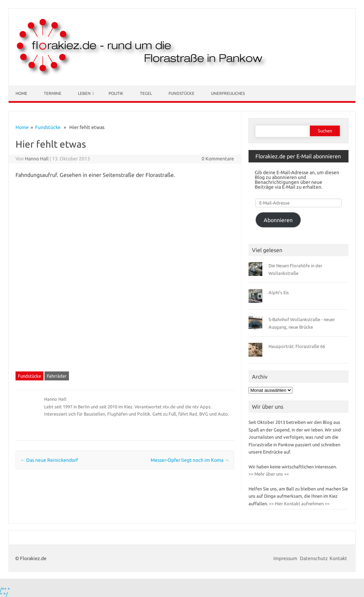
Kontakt (338, 558)
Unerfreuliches (228, 93)
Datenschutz (314, 558)
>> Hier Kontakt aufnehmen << (299, 504)
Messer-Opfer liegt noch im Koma (190, 460)
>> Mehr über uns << (269, 474)
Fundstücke (181, 93)
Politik (116, 93)
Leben (84, 93)
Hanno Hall (37, 159)
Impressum (286, 558)
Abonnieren (278, 220)
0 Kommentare (218, 159)
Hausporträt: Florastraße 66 (297, 346)
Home (21, 93)
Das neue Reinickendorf (49, 460)
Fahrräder (57, 376)
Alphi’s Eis (279, 292)
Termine (53, 93)
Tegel (146, 93)
